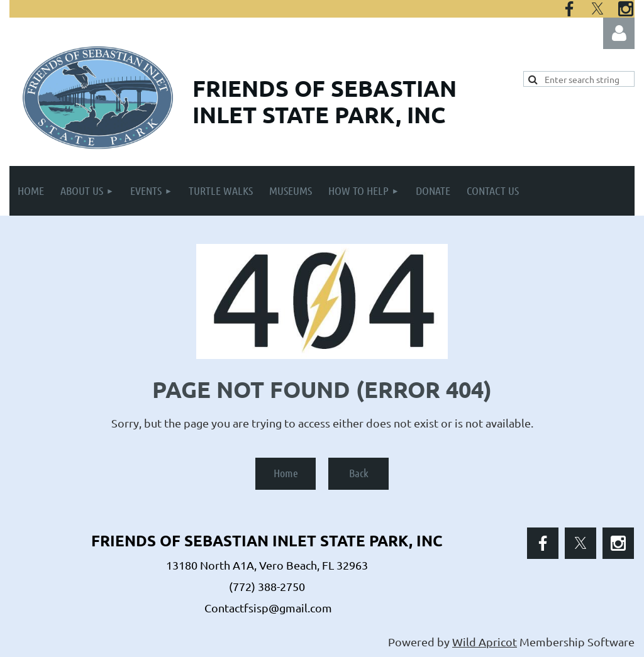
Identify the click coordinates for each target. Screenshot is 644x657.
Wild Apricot (485, 642)
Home (286, 473)
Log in (619, 33)
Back (359, 473)
